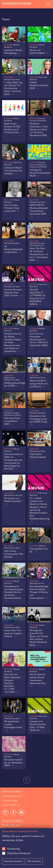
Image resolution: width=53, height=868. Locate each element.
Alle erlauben (34, 861)
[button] (26, 780)
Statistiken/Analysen (19, 853)
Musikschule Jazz (11, 825)
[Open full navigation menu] (48, 4)
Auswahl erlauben (13, 861)
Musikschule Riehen (12, 821)
